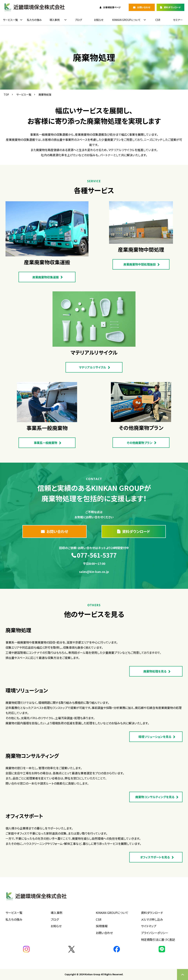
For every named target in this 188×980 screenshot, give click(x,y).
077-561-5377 (97, 555)
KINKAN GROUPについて (126, 20)
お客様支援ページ (112, 7)
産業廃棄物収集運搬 (46, 277)
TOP (6, 95)
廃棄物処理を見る (155, 671)
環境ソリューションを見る (155, 737)
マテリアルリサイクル (93, 367)
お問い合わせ (144, 7)
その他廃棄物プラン (140, 443)
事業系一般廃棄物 (46, 443)
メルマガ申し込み (152, 919)
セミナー (178, 20)
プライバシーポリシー (155, 933)
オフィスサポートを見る (155, 857)
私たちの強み (34, 20)
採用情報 (102, 926)
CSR (158, 20)
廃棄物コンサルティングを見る (155, 797)
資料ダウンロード (172, 7)
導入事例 (55, 20)
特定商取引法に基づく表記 (158, 940)
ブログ (78, 20)
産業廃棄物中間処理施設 (140, 264)
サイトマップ (149, 926)
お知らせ (99, 20)
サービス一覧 (10, 20)
